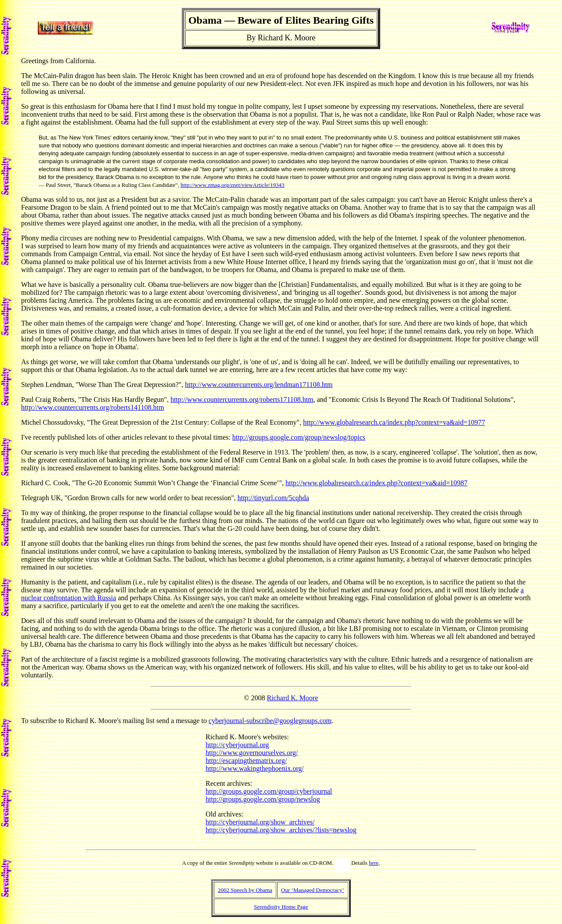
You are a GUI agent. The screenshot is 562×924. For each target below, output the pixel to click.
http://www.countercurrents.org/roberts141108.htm (93, 407)
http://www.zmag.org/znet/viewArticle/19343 (232, 185)
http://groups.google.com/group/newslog (263, 799)
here (374, 863)
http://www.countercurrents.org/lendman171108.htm (259, 385)
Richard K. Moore (293, 698)
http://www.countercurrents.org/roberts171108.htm (242, 399)
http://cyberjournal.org (237, 745)
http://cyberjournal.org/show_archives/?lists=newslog (281, 830)
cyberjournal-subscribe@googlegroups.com (270, 721)
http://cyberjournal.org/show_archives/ (260, 822)
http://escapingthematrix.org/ (246, 761)
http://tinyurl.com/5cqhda (273, 498)
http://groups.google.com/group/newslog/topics (299, 437)
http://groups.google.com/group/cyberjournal (269, 791)
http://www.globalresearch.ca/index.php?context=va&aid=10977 (394, 422)
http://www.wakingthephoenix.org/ (255, 768)
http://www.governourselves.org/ (252, 753)
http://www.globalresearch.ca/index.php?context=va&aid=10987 (376, 483)
